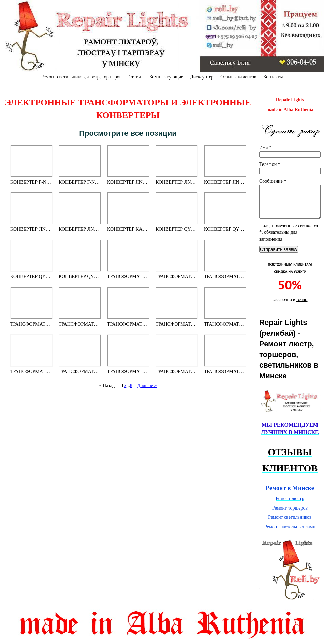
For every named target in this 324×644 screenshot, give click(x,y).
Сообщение (273, 181)
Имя (265, 148)
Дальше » (147, 385)
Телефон (270, 164)
